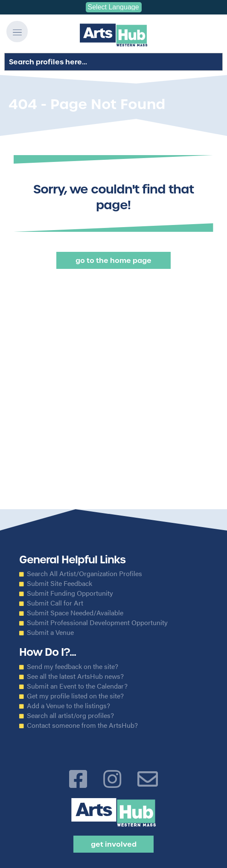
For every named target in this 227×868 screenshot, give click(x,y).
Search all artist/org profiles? (70, 715)
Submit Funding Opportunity (70, 593)
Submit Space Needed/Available (75, 613)
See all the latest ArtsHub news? (75, 676)
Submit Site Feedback (60, 583)
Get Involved (114, 844)
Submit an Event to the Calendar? (77, 686)
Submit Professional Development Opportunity (97, 623)
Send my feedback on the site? (73, 666)
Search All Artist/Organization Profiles (84, 574)
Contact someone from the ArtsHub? (82, 725)
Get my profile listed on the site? (75, 696)
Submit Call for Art (55, 603)
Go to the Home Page (113, 260)
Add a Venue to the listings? (68, 706)
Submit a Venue (50, 632)
